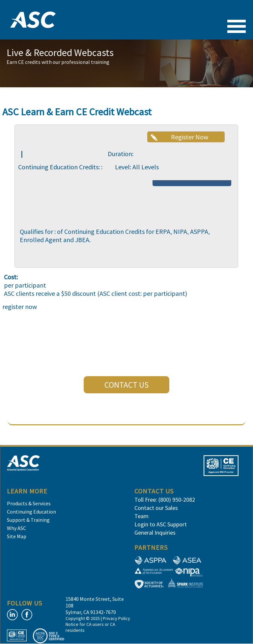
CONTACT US (126, 385)
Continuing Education (31, 512)
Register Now (190, 137)
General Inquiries (155, 532)
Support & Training (28, 520)
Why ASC (16, 528)
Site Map (17, 536)
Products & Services (29, 503)
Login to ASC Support (161, 524)
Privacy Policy (116, 618)
